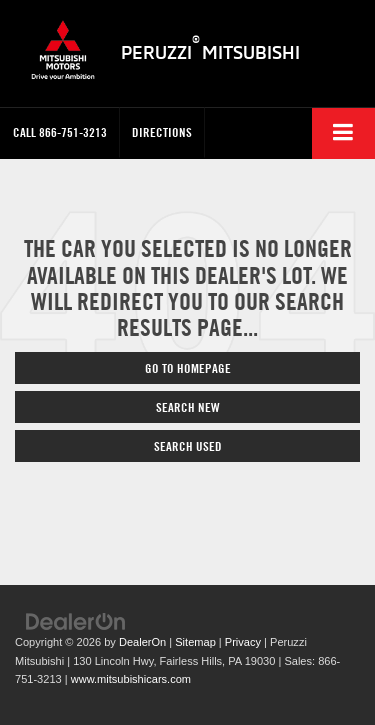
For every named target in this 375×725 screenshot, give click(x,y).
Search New (188, 407)
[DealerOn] (76, 620)
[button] (60, 132)
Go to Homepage (188, 368)
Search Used (188, 446)
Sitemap (195, 642)
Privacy (243, 642)
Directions (162, 132)
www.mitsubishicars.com (131, 679)
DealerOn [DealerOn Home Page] (142, 642)
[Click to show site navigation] (343, 133)
